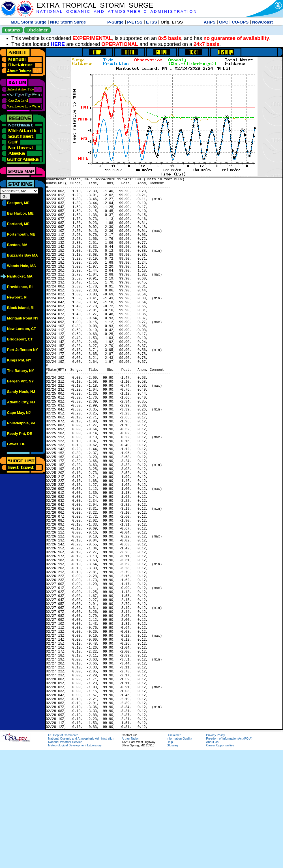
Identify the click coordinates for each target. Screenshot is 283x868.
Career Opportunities (220, 863)
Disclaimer (37, 30)
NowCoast (262, 22)
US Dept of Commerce (63, 853)
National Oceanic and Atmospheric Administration (81, 857)
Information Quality (179, 857)
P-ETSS (135, 22)
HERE (58, 44)
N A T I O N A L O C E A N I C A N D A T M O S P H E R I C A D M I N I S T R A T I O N (116, 11)
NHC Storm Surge (68, 22)
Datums (12, 30)
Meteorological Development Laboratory (75, 863)
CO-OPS (240, 22)
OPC (224, 22)
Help (170, 860)
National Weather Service (65, 860)
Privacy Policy (215, 853)
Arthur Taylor (130, 857)
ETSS (152, 22)
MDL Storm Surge (29, 22)
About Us (212, 860)
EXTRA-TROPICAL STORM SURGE (95, 5)
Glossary (173, 863)
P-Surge (115, 22)
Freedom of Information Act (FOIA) (229, 857)
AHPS (210, 22)
